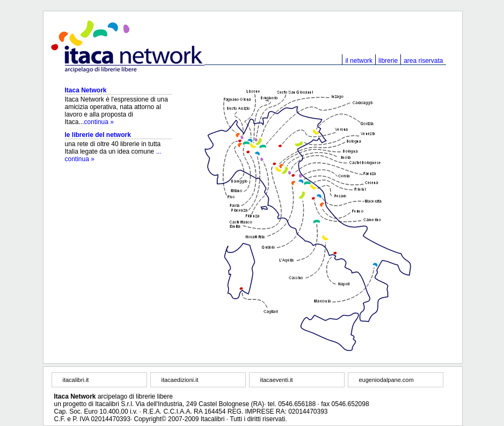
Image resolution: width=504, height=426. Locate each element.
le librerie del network (98, 135)
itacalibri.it (76, 380)
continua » (99, 122)
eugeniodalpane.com (386, 380)
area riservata (423, 61)
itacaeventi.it (277, 380)
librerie (388, 61)
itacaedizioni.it (180, 380)
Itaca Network (86, 90)
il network (359, 61)
